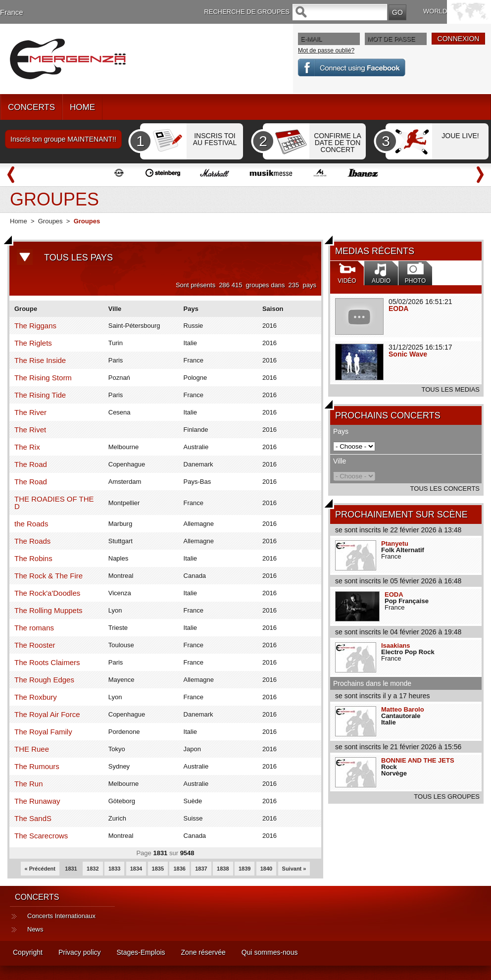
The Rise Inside (40, 360)
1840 (266, 869)
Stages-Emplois (141, 952)
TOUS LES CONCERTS (445, 489)
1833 (114, 869)
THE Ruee (32, 749)
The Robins (33, 558)
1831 (71, 869)
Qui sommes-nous (270, 952)
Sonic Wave (408, 354)
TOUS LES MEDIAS (450, 389)
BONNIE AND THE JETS (418, 760)
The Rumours (37, 766)
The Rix (27, 447)
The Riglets (33, 343)
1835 (158, 869)
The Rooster (35, 645)
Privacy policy (80, 952)
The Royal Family (43, 732)
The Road (31, 464)
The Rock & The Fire (49, 576)
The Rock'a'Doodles (47, 593)
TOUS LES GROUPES (447, 797)
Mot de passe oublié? (326, 51)
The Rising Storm (43, 378)
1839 (245, 869)
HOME (82, 107)
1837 (201, 869)
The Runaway (37, 801)
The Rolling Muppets (49, 610)
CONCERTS (31, 107)
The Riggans (35, 326)
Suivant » (294, 869)
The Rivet (30, 430)
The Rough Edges (44, 680)
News (35, 929)
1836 (179, 869)
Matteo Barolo (403, 709)
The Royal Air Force (47, 714)
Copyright (28, 952)
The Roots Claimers (47, 662)
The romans (34, 628)
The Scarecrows (41, 836)
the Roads (31, 524)
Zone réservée (203, 952)
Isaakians (396, 645)
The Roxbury (36, 697)
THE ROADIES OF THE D (54, 503)
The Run (29, 784)
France (12, 12)
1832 (93, 869)
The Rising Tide (40, 395)
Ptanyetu (395, 543)
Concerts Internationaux (61, 916)
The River (30, 412)
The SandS (33, 818)
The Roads (32, 541)
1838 (223, 869)
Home (19, 221)
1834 (136, 869)
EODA (398, 309)
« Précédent (40, 869)
